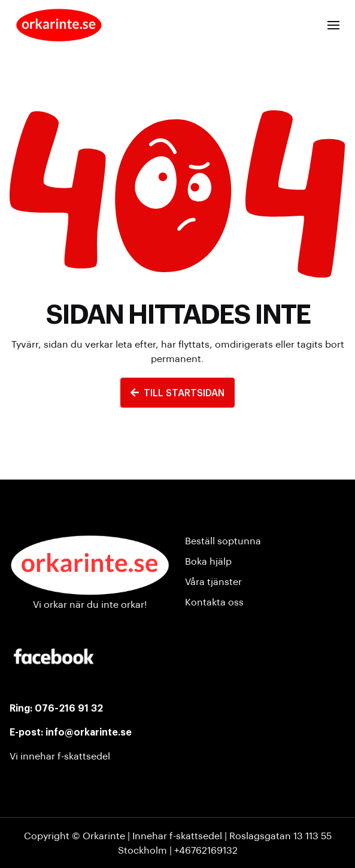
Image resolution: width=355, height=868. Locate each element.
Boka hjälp (208, 561)
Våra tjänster (213, 581)
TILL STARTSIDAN (177, 392)
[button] (333, 25)
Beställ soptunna (223, 540)
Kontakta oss (214, 602)
